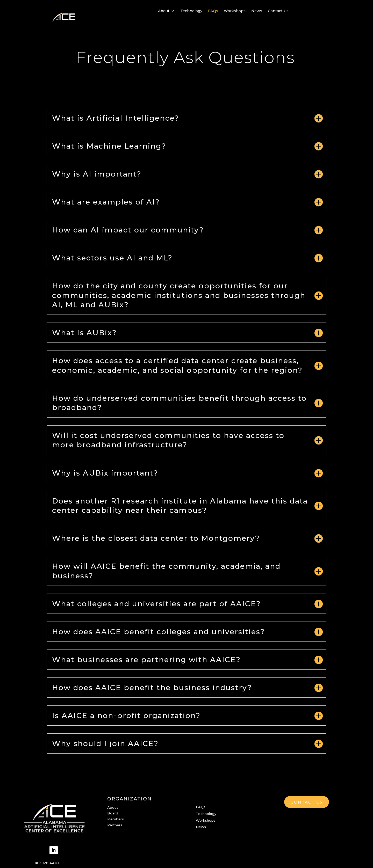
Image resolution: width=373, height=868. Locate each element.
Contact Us (278, 11)
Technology (191, 11)
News (257, 11)
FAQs (213, 11)
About (164, 11)
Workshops (235, 11)
